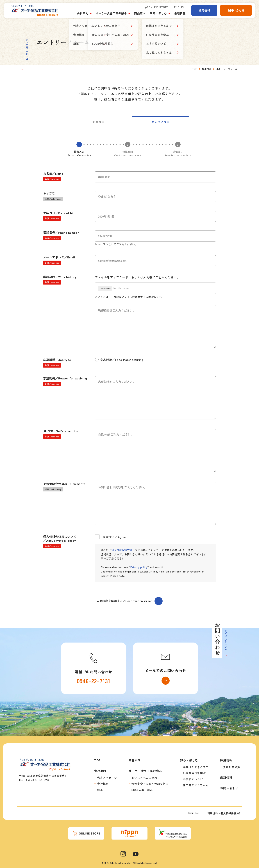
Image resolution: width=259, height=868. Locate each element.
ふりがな (53, 196)
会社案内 (83, 13)
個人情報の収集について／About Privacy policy (60, 541)
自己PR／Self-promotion (61, 434)
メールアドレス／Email (59, 260)
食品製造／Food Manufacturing (119, 360)
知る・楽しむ (158, 13)
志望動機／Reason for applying (65, 381)
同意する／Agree (110, 537)
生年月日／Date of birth (60, 216)
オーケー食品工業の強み (111, 13)
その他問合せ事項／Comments (64, 487)
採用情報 (204, 10)
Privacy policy (139, 567)
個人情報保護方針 (122, 550)
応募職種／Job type (57, 363)
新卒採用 (98, 122)
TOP (97, 760)
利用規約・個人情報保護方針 (225, 813)
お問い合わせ (236, 10)
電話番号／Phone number (61, 235)
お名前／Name (53, 176)
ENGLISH (193, 813)
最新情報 (180, 13)
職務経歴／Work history (60, 280)
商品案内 (140, 13)
